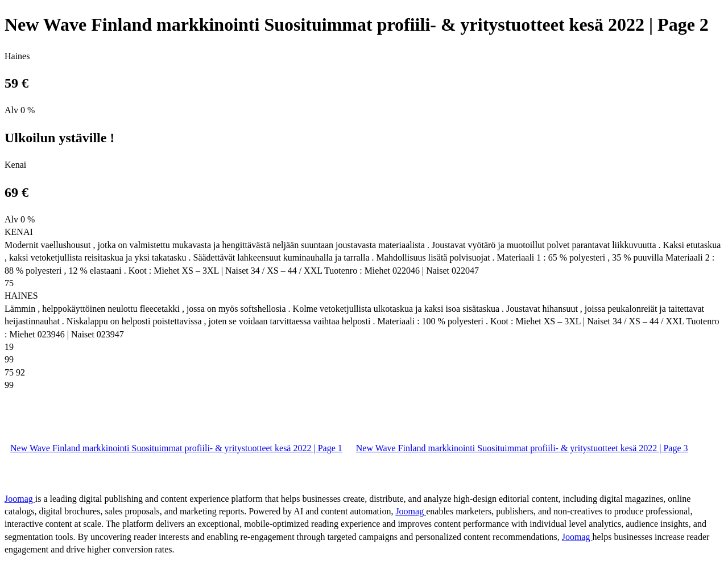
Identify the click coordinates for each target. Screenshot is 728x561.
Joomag (20, 499)
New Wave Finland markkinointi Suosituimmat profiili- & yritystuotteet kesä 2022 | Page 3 (522, 448)
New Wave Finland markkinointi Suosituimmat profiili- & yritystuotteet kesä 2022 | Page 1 (176, 448)
